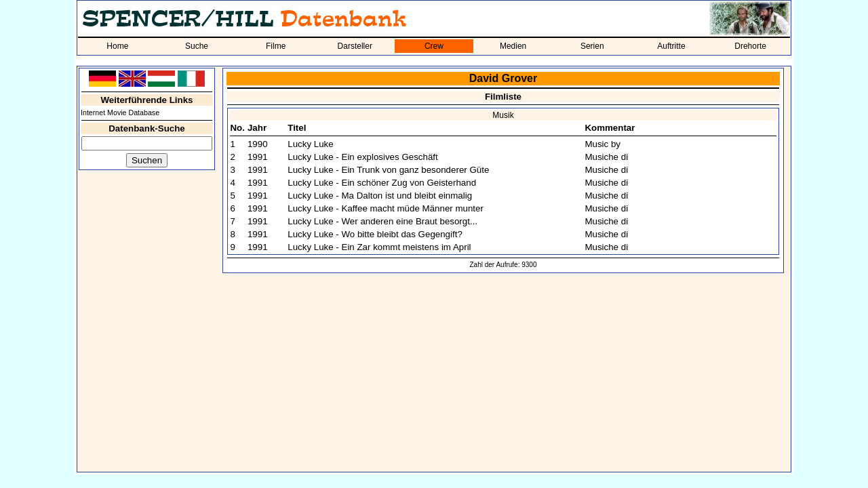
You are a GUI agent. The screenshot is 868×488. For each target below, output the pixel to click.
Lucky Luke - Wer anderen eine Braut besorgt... (382, 221)
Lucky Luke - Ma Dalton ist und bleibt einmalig (380, 196)
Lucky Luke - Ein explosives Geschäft (363, 157)
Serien (592, 46)
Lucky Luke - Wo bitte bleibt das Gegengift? (375, 234)
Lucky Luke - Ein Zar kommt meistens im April (379, 247)
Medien (513, 46)
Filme (276, 46)
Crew (434, 46)
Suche (197, 46)
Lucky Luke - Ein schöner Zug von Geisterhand (382, 183)
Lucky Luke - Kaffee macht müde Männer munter (386, 208)
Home (117, 46)
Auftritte (671, 46)
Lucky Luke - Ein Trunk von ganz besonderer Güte (388, 170)
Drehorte (750, 46)
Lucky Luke (310, 144)
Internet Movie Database (120, 113)
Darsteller (355, 46)
